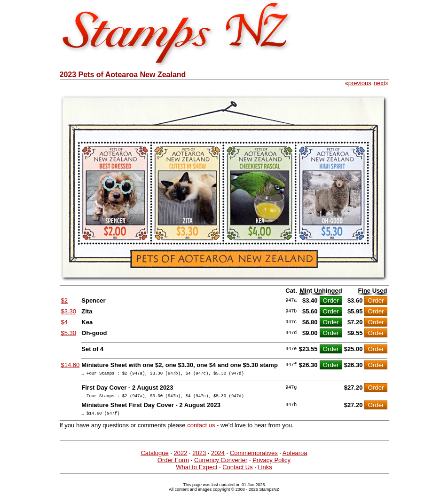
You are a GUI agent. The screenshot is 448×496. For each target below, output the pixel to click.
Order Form (173, 464)
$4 (64, 322)
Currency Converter (221, 464)
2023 (199, 457)
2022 (181, 457)
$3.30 (69, 311)
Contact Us (237, 471)
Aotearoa (295, 457)
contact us (201, 429)
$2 (64, 300)
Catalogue (154, 457)
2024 (218, 457)
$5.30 (69, 333)
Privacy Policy (271, 464)
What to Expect (196, 471)
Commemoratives (254, 457)
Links (265, 471)
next (380, 83)
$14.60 (71, 365)
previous (360, 83)
